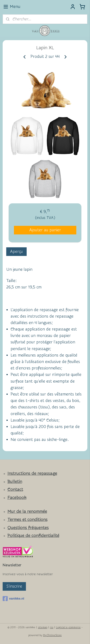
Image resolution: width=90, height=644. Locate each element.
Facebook (17, 498)
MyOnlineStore (52, 635)
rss (52, 627)
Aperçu (16, 252)
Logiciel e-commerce (68, 627)
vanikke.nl (13, 599)
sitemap (43, 627)
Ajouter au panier (45, 230)
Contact (15, 490)
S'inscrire (14, 586)
